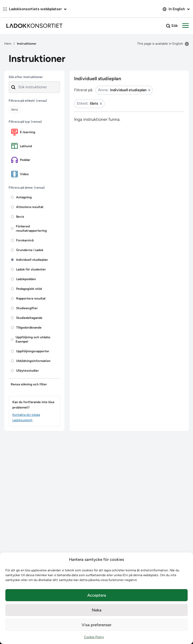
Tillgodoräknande (26, 328)
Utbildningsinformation (31, 361)
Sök (172, 26)
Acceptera (97, 595)
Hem (8, 44)
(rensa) (41, 101)
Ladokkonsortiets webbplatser (35, 9)
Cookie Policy (94, 637)
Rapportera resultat (28, 298)
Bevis (17, 217)
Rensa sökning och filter (29, 384)
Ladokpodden (23, 279)
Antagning (21, 197)
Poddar (21, 160)
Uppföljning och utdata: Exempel (31, 339)
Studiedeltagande (27, 318)
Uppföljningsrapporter (30, 351)
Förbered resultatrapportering (29, 228)
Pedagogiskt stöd (26, 289)
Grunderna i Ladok (27, 250)
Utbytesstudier (25, 371)
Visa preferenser (96, 625)
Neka (97, 610)
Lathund (22, 146)
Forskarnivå (22, 240)
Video (20, 174)
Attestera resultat (27, 207)
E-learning (23, 132)
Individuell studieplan (29, 260)
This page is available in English (163, 44)
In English (176, 9)
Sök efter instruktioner (26, 77)
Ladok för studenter (28, 269)
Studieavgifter (24, 308)
